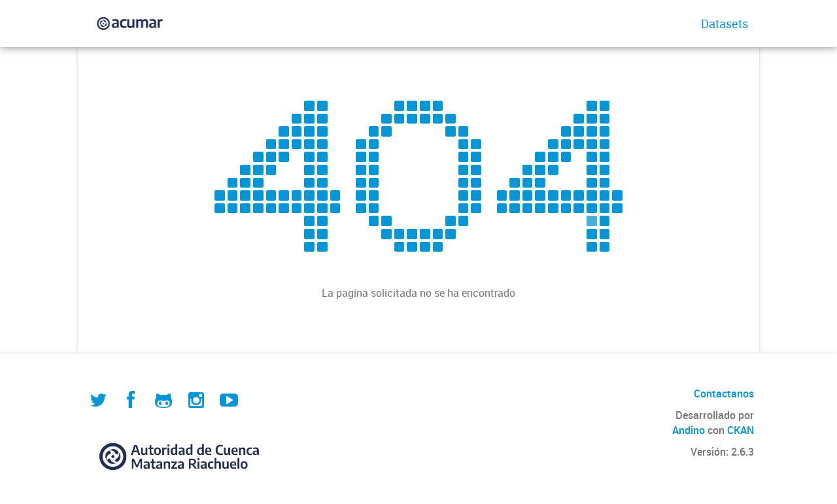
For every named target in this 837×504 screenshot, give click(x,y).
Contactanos (724, 394)
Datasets (725, 24)
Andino (689, 430)
